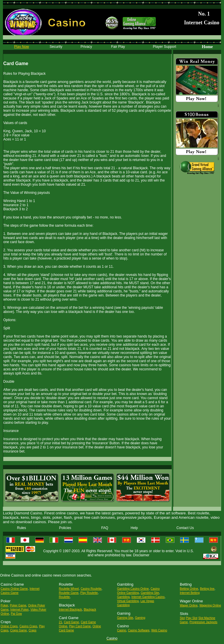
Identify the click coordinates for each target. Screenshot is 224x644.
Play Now (22, 47)
